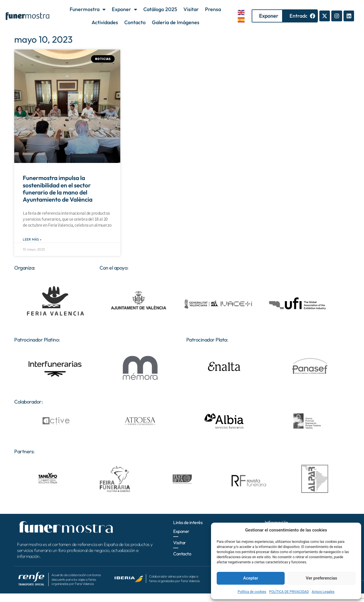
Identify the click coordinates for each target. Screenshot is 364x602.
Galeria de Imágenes (176, 22)
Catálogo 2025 (160, 9)
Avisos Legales (323, 592)
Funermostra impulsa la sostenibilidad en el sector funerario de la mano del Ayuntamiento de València (58, 189)
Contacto (135, 22)
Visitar (191, 9)
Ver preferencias (321, 578)
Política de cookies (252, 592)
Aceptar (251, 578)
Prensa (213, 9)
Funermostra (88, 9)
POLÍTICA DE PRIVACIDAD (289, 592)
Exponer (124, 9)
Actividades (105, 22)
